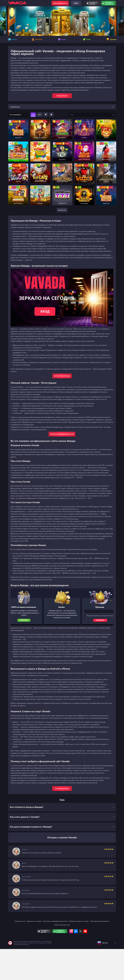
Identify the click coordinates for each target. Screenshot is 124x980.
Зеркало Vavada (62, 96)
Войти (76, 3)
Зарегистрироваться (60, 3)
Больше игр (62, 210)
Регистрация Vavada (62, 789)
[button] (2, 21)
